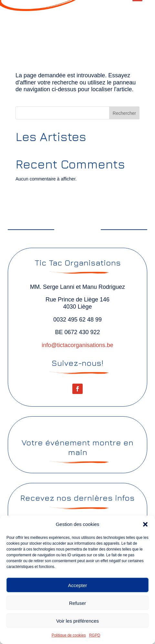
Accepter (77, 585)
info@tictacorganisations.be (77, 345)
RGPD (95, 635)
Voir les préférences (77, 621)
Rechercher (124, 113)
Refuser (78, 603)
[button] (145, 524)
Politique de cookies (69, 635)
